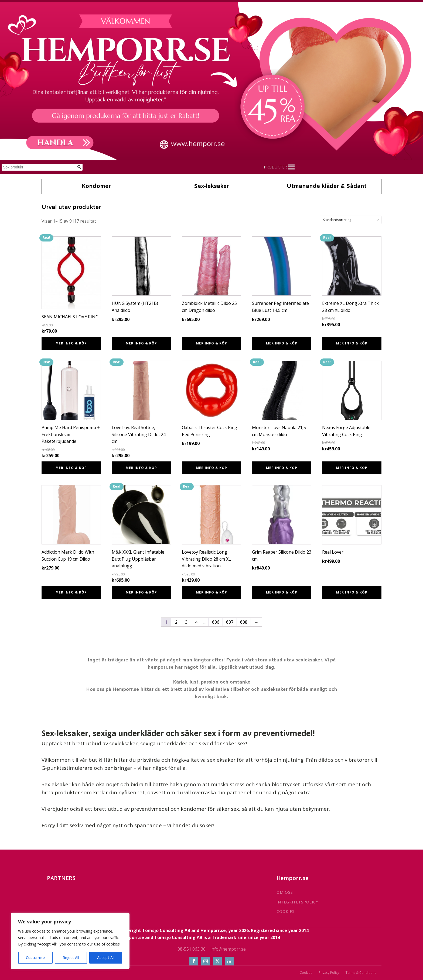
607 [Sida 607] (230, 622)
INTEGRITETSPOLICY (297, 902)
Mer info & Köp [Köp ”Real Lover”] (352, 592)
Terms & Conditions (361, 973)
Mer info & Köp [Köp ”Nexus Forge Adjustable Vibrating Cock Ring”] (352, 468)
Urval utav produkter (71, 208)
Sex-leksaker (211, 187)
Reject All (71, 957)
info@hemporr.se (228, 949)
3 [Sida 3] (186, 622)
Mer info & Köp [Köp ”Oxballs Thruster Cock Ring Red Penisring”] (211, 468)
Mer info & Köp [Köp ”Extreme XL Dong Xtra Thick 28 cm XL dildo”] (352, 343)
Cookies (306, 973)
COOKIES (286, 911)
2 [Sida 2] (176, 622)
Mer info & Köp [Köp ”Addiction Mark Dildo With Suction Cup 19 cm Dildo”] (71, 592)
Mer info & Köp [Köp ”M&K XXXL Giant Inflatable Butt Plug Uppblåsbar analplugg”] (141, 592)
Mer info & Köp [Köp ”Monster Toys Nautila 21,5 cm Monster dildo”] (282, 468)
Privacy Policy (329, 973)
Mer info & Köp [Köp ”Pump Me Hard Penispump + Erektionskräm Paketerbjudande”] (71, 468)
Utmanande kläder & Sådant (327, 187)
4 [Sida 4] (196, 622)
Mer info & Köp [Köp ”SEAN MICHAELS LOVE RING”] (71, 343)
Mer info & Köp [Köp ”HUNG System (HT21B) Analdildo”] (141, 343)
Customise (35, 957)
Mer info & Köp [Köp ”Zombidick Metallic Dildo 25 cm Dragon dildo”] (211, 343)
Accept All (106, 957)
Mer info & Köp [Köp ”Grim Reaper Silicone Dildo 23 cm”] (282, 592)
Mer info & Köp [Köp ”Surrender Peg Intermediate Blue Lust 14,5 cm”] (282, 343)
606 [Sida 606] (216, 622)
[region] (70, 941)
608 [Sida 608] (244, 622)
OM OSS (285, 892)
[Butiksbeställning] (351, 220)
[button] (275, 167)
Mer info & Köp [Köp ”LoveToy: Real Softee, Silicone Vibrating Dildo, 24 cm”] (141, 468)
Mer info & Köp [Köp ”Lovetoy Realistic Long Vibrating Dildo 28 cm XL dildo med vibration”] (211, 592)
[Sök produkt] (42, 167)
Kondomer (96, 187)
